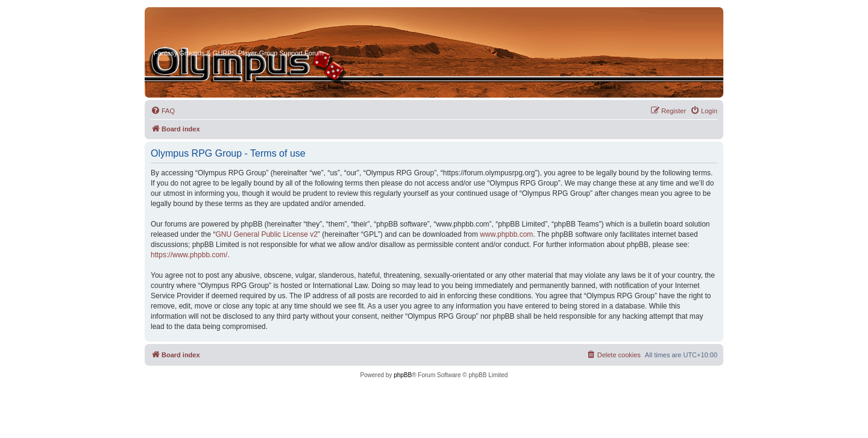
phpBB (403, 375)
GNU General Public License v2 (266, 234)
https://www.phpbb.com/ (189, 255)
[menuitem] (163, 111)
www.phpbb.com (506, 234)
